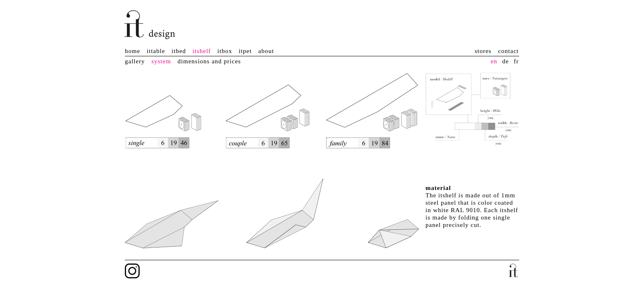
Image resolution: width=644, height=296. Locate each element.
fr (516, 61)
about (266, 51)
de (506, 61)
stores (483, 51)
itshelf (202, 51)
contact (508, 51)
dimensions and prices (209, 61)
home (132, 51)
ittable (156, 51)
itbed (179, 51)
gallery (135, 61)
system (161, 61)
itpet (245, 51)
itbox (225, 51)
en (494, 61)
